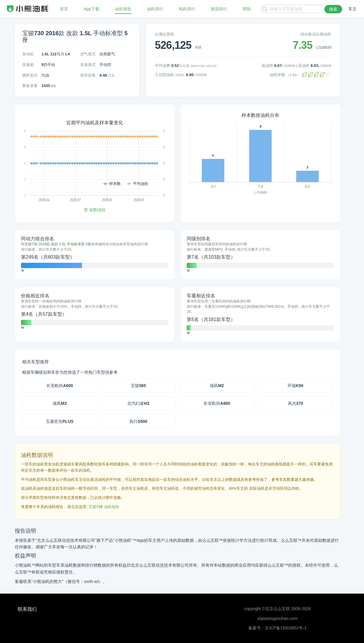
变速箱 (28, 65)
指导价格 (88, 75)
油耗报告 (123, 9)
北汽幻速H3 (138, 403)
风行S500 (138, 421)
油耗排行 (155, 9)
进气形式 (88, 54)
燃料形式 (30, 75)
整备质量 (30, 86)
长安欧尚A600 (60, 386)
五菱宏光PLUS (60, 421)
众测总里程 (164, 34)
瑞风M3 (60, 403)
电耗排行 (187, 9)
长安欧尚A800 (217, 403)
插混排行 (219, 9)
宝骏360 (138, 386)
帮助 (247, 9)
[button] (22, 271)
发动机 (28, 54)
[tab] (95, 255)
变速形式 (88, 65)
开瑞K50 (295, 386)
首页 (64, 9)
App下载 (92, 9)
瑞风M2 (217, 386)
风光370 (295, 403)
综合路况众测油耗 (316, 34)
